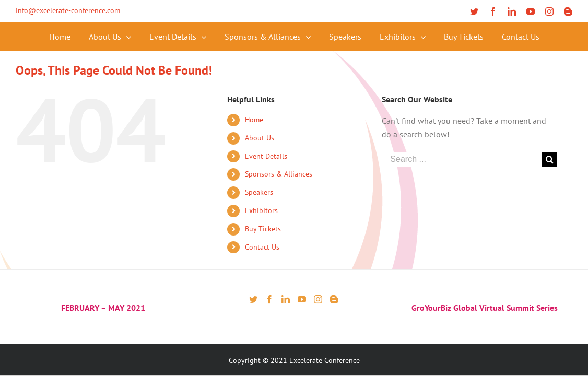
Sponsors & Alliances (279, 174)
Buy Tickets (263, 229)
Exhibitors (261, 210)
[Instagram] (318, 299)
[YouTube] (302, 299)
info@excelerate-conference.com (68, 10)
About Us (260, 138)
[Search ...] (462, 160)
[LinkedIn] (286, 299)
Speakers (259, 192)
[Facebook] (269, 299)
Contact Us (262, 247)
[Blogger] (334, 299)
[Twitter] (253, 299)
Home (254, 120)
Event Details (266, 156)
